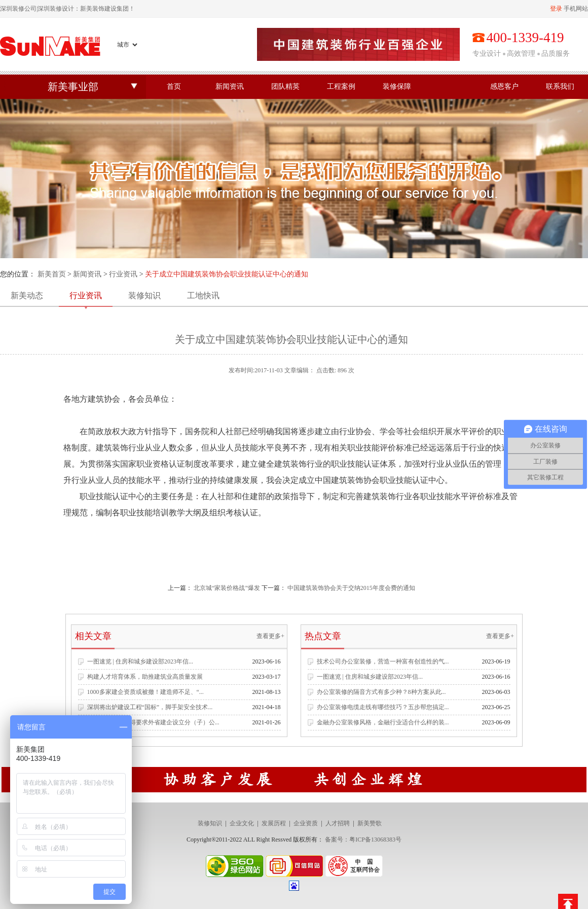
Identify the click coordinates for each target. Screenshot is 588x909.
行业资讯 (123, 274)
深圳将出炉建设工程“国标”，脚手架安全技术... (150, 707)
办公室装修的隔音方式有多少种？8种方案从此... (381, 692)
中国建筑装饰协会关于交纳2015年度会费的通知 (351, 588)
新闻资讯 (230, 86)
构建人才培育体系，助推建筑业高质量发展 (145, 677)
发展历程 (274, 823)
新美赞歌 (370, 823)
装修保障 (397, 86)
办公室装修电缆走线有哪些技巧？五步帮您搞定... (383, 707)
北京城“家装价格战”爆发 (227, 588)
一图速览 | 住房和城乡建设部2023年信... (140, 661)
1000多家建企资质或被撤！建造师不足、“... (145, 692)
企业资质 (306, 823)
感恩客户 (504, 86)
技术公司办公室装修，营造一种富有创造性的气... (383, 661)
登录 (556, 9)
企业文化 (242, 823)
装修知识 (144, 295)
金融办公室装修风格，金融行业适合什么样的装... (383, 722)
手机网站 (576, 9)
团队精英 (285, 86)
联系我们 (560, 86)
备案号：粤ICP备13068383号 (363, 840)
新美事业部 (73, 87)
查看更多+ (270, 636)
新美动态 (27, 295)
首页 (174, 86)
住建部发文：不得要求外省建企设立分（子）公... (153, 722)
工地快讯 (203, 295)
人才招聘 (338, 823)
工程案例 (341, 86)
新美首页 (52, 274)
